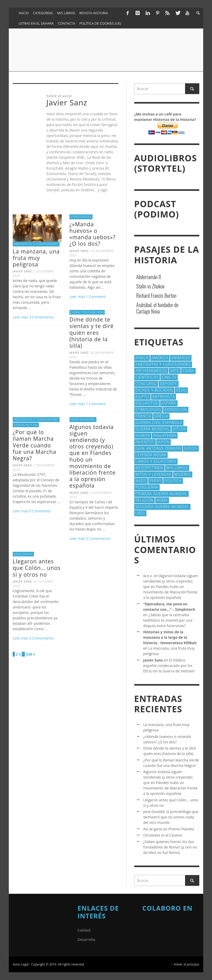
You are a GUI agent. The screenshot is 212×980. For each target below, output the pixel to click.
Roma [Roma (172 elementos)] (162, 500)
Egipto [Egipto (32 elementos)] (143, 397)
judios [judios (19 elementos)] (191, 448)
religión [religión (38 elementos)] (144, 500)
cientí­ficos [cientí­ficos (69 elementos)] (147, 377)
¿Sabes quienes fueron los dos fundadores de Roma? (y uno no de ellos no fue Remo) (170, 847)
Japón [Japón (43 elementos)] (164, 442)
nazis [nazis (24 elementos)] (141, 481)
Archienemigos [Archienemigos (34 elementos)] (151, 371)
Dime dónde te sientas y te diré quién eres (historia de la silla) (92, 333)
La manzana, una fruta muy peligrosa (36, 258)
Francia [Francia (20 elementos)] (143, 416)
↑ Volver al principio (185, 964)
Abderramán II (149, 277)
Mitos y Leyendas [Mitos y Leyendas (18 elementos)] (153, 474)
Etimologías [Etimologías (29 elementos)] (149, 409)
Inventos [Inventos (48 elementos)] (145, 442)
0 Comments (40, 511)
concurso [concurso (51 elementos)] (146, 384)
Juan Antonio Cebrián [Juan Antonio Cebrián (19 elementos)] (158, 448)
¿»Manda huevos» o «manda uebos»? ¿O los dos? (93, 234)
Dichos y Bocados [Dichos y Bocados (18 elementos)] (154, 390)
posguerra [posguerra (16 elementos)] (147, 487)
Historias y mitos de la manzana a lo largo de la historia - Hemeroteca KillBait (170, 637)
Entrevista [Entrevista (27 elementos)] (164, 397)
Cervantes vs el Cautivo (163, 835)
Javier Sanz (22, 271)
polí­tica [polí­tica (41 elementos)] (173, 481)
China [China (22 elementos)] (188, 371)
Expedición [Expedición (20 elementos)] (176, 409)
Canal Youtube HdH (87, 312)
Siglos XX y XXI (26, 425)
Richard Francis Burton (156, 295)
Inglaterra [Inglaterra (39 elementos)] (165, 435)
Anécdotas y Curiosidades (36, 244)
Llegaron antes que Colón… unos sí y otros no (37, 568)
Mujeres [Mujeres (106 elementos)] (183, 474)
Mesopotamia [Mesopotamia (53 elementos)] (150, 468)
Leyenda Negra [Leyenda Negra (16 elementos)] (151, 455)
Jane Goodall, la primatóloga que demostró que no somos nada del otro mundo (171, 817)
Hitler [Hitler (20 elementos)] (179, 429)
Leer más (21, 317)
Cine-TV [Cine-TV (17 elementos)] (169, 377)
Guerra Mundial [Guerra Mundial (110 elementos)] (153, 429)
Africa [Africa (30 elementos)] (142, 358)
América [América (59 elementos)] (160, 358)
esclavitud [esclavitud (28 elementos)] (147, 403)
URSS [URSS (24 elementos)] (140, 513)
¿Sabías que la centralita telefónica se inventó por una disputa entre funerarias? (168, 620)
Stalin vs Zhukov (151, 286)
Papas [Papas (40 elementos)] (156, 481)
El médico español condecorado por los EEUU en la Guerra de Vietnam (169, 666)
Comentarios (41, 317)
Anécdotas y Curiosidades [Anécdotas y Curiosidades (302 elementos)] (163, 364)
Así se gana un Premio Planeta (169, 829)
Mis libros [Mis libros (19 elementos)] (177, 468)
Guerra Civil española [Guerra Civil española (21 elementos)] (159, 422)
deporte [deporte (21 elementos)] (169, 384)
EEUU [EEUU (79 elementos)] (181, 390)
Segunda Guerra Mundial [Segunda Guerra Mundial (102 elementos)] (162, 507)
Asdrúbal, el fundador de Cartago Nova (157, 308)
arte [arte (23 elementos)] (175, 371)
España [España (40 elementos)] (169, 403)
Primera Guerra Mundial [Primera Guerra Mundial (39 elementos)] (161, 494)
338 (29, 654)
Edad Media (23, 554)
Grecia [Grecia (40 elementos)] (161, 416)
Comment (96, 297)
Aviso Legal (21, 964)
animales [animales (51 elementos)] (181, 358)
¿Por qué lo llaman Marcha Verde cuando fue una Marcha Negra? (34, 445)
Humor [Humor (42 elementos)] (143, 435)
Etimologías (81, 217)
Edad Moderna (83, 419)
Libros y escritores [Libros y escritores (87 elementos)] (156, 461)
